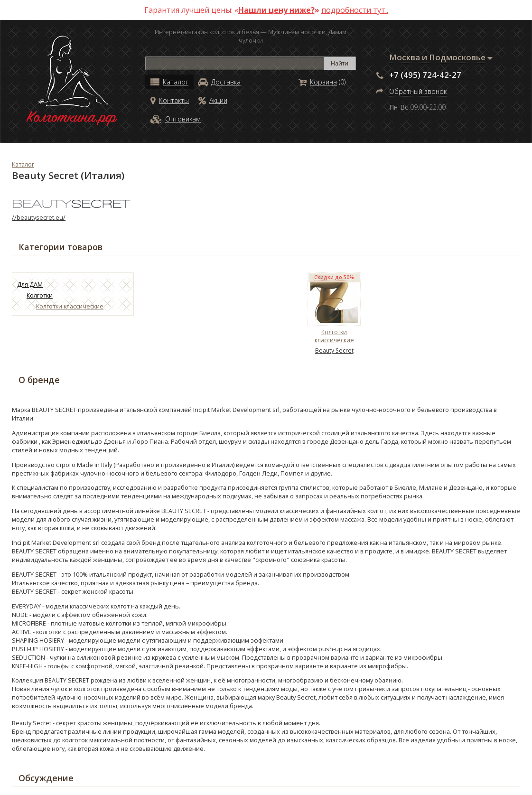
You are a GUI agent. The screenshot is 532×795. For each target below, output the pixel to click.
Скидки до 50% (334, 277)
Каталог (169, 82)
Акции (213, 100)
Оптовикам (176, 119)
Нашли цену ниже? (276, 10)
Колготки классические (70, 306)
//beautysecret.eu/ (39, 217)
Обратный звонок (418, 91)
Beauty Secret (334, 351)
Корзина (318, 82)
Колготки (40, 295)
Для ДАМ (30, 284)
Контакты (170, 100)
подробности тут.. (355, 10)
